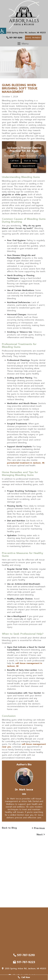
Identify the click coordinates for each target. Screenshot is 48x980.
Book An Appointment (24, 166)
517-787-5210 (14, 38)
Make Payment (33, 38)
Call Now (15, 161)
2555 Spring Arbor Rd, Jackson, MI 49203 (25, 33)
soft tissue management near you (24, 746)
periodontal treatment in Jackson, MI (26, 463)
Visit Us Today (31, 161)
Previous (38, 828)
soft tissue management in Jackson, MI (25, 665)
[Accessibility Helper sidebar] (3, 31)
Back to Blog (9, 828)
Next (41, 834)
